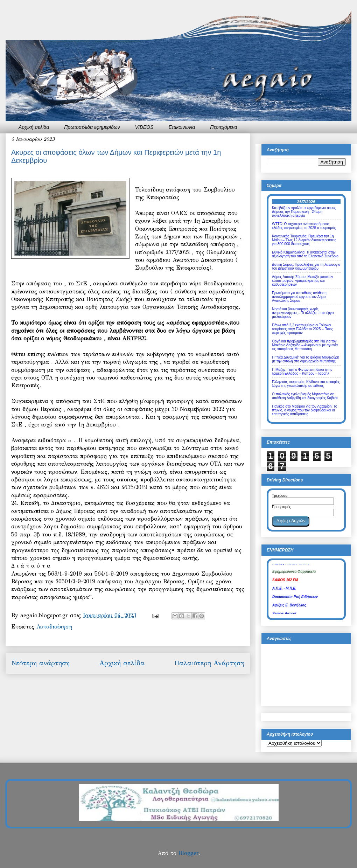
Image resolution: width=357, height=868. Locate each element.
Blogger (188, 853)
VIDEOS (144, 127)
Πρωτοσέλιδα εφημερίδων (92, 127)
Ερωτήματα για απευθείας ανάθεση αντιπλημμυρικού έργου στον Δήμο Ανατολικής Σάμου (299, 297)
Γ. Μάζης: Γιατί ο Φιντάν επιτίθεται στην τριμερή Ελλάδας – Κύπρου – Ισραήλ (302, 371)
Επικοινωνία (182, 127)
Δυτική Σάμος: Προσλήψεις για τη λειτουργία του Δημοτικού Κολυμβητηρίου (306, 266)
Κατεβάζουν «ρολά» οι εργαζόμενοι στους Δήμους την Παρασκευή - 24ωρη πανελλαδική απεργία (304, 212)
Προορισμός (281, 507)
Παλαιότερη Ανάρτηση (209, 663)
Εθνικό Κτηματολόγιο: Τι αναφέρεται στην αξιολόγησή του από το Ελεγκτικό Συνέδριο (305, 254)
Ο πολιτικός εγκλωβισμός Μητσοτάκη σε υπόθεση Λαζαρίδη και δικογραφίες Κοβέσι (305, 396)
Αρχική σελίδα (34, 127)
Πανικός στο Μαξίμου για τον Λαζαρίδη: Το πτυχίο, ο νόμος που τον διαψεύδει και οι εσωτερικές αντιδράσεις (304, 410)
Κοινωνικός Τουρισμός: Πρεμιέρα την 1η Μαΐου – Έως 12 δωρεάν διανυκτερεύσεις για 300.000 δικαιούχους (304, 240)
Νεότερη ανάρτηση (40, 663)
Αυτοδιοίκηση (54, 627)
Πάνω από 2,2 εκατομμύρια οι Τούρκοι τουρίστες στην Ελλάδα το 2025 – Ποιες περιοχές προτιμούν (303, 329)
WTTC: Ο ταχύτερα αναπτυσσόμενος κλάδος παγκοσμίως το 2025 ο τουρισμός (304, 226)
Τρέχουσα (280, 496)
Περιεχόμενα (224, 127)
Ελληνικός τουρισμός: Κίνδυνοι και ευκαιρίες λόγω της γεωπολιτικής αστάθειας (306, 384)
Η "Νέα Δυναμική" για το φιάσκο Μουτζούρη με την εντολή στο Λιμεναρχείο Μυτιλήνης (306, 359)
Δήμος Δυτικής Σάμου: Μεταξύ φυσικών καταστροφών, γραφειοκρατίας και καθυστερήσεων (303, 281)
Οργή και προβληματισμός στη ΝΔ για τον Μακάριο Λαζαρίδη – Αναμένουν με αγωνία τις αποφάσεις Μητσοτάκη (305, 345)
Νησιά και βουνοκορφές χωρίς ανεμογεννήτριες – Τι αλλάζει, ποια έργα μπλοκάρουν (303, 313)
